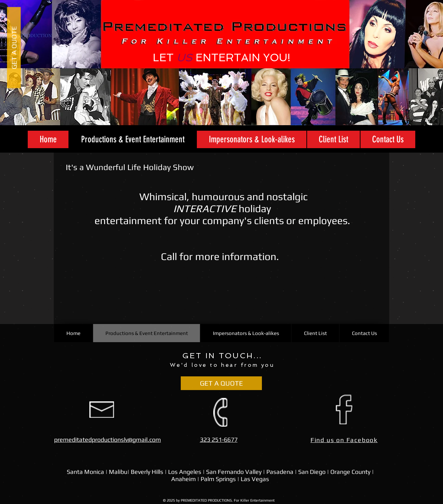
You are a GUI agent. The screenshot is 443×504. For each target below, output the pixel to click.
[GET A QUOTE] (14, 47)
